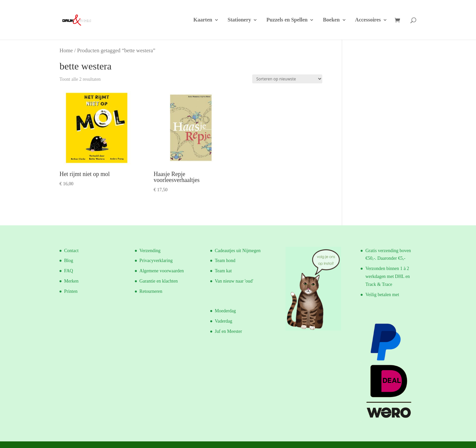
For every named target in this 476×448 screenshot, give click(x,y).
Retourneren (151, 291)
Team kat (223, 271)
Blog (69, 261)
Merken (71, 281)
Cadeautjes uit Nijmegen (238, 251)
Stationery (239, 20)
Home (66, 50)
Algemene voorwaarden (162, 271)
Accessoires (368, 20)
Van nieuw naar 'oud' (234, 281)
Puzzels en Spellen (287, 20)
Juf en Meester (228, 331)
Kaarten (203, 20)
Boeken (331, 20)
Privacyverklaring (156, 261)
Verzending (150, 251)
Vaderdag (224, 321)
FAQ (69, 271)
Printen (71, 291)
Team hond (225, 261)
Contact (71, 251)
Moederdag (225, 311)
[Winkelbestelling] (287, 79)
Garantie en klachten (159, 281)
